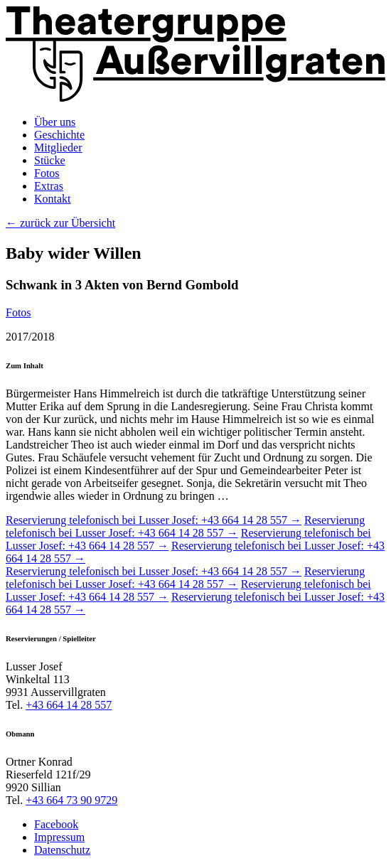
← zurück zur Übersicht (60, 223)
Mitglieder (58, 148)
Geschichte (59, 135)
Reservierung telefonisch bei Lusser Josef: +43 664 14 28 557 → (154, 520)
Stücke (50, 160)
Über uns (55, 122)
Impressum (59, 837)
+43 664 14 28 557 (69, 705)
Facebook (56, 824)
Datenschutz (62, 850)
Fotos (47, 173)
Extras (49, 186)
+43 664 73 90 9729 (71, 800)
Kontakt (53, 199)
